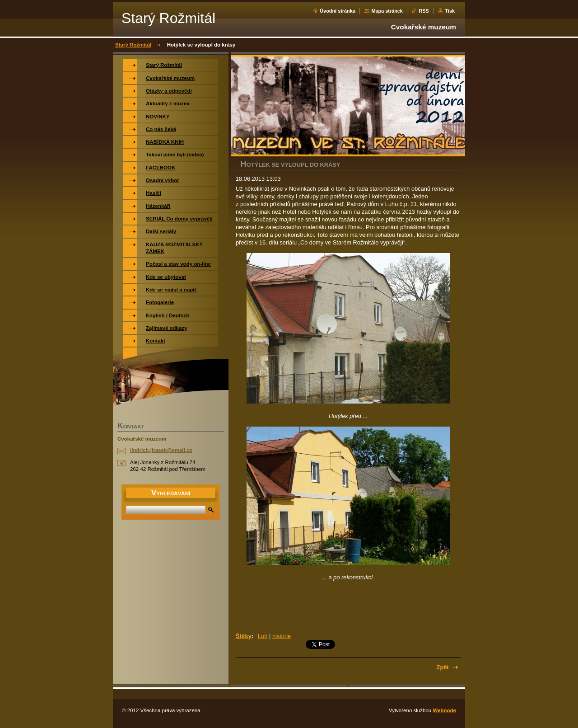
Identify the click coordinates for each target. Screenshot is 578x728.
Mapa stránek (387, 11)
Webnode (444, 710)
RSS (424, 11)
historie (282, 636)
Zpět (443, 667)
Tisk (450, 11)
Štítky (244, 636)
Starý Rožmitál (133, 45)
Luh (263, 636)
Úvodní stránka (338, 11)
